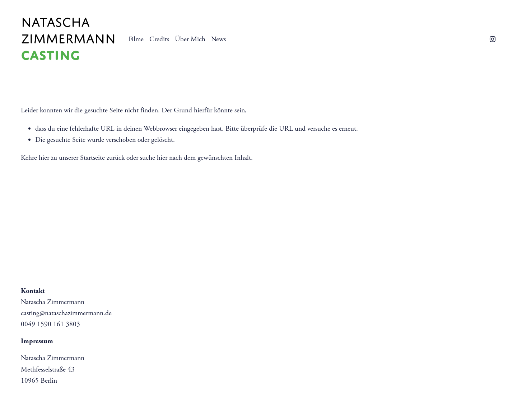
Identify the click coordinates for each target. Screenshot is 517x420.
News (218, 39)
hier (44, 158)
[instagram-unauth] (493, 39)
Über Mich (190, 39)
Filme (136, 39)
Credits (159, 39)
